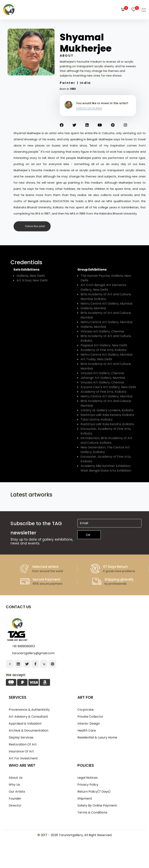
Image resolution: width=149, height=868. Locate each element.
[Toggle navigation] (143, 10)
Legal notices (87, 778)
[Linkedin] (92, 125)
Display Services (21, 737)
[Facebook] (66, 125)
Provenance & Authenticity (29, 710)
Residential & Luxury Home (97, 737)
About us (16, 778)
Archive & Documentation (29, 730)
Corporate (86, 710)
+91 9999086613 (23, 646)
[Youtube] (104, 125)
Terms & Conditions (92, 812)
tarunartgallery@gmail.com (33, 653)
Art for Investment (23, 758)
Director (15, 805)
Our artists (17, 792)
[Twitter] (79, 125)
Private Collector (90, 717)
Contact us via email (89, 108)
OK (88, 535)
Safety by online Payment (97, 805)
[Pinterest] (117, 125)
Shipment (85, 799)
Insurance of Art (21, 751)
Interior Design (89, 724)
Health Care (87, 730)
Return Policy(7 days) (94, 792)
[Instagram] (130, 125)
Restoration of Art (23, 744)
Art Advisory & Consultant (28, 717)
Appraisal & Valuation (25, 724)
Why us (14, 785)
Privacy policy (88, 785)
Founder (15, 799)
